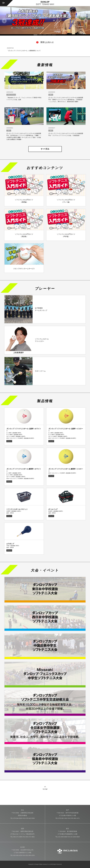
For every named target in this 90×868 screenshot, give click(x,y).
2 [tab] (40, 35)
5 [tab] (54, 35)
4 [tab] (49, 35)
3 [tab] (45, 35)
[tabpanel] (45, 20)
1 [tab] (36, 35)
